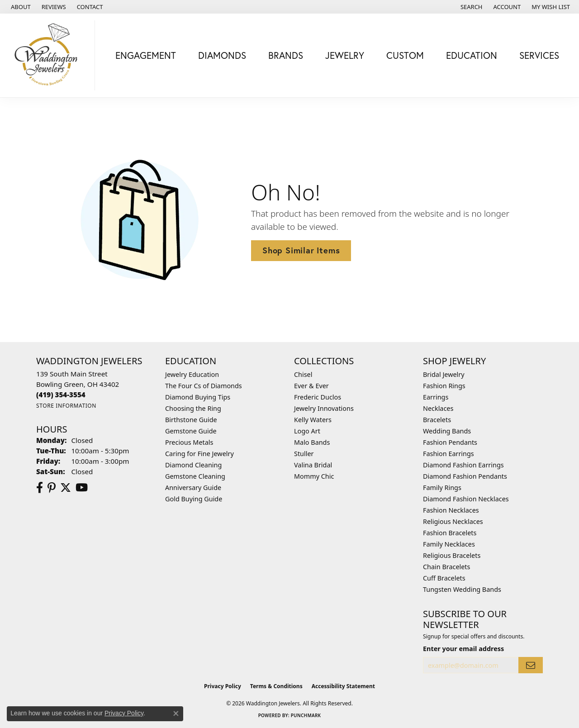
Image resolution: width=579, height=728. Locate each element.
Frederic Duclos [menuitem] (318, 397)
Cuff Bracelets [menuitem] (444, 578)
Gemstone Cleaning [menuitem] (195, 476)
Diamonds (222, 55)
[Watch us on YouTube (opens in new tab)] (82, 488)
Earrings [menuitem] (436, 397)
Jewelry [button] (345, 55)
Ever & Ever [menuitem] (311, 386)
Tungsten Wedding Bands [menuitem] (462, 589)
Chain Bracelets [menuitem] (446, 567)
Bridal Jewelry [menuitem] (444, 374)
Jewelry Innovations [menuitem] (324, 408)
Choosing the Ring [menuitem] (193, 408)
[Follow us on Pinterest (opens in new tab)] (52, 488)
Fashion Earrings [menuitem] (448, 454)
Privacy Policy (223, 686)
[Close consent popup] (176, 714)
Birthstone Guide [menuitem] (191, 420)
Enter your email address (463, 649)
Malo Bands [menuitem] (312, 442)
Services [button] (539, 55)
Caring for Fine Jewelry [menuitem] (199, 454)
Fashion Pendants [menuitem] (450, 442)
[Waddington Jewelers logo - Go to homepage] (50, 55)
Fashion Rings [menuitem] (444, 386)
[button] (471, 7)
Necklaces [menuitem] (438, 408)
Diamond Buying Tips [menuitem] (198, 397)
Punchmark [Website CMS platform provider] (306, 715)
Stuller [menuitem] (304, 454)
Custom (405, 55)
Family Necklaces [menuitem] (449, 544)
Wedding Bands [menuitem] (447, 431)
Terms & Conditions (276, 686)
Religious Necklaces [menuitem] (453, 521)
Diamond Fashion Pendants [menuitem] (465, 476)
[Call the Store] (61, 395)
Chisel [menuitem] (303, 374)
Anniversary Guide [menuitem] (193, 488)
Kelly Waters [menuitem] (313, 420)
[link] (20, 7)
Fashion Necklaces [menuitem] (451, 510)
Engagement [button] (146, 55)
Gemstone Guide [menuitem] (191, 431)
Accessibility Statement (343, 686)
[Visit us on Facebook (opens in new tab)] (40, 488)
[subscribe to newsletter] (531, 665)
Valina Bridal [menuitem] (313, 465)
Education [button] (472, 55)
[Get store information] (66, 406)
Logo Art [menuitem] (307, 431)
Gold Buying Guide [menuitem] (194, 499)
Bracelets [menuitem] (437, 420)
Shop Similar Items (301, 250)
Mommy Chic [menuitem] (314, 476)
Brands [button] (286, 55)
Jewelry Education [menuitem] (192, 374)
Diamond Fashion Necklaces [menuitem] (466, 499)
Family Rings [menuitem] (442, 488)
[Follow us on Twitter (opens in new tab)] (66, 488)
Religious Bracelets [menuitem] (452, 555)
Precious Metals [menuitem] (189, 442)
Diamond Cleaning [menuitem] (193, 465)
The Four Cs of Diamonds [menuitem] (204, 386)
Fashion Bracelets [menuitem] (450, 533)
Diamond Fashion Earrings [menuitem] (463, 465)
